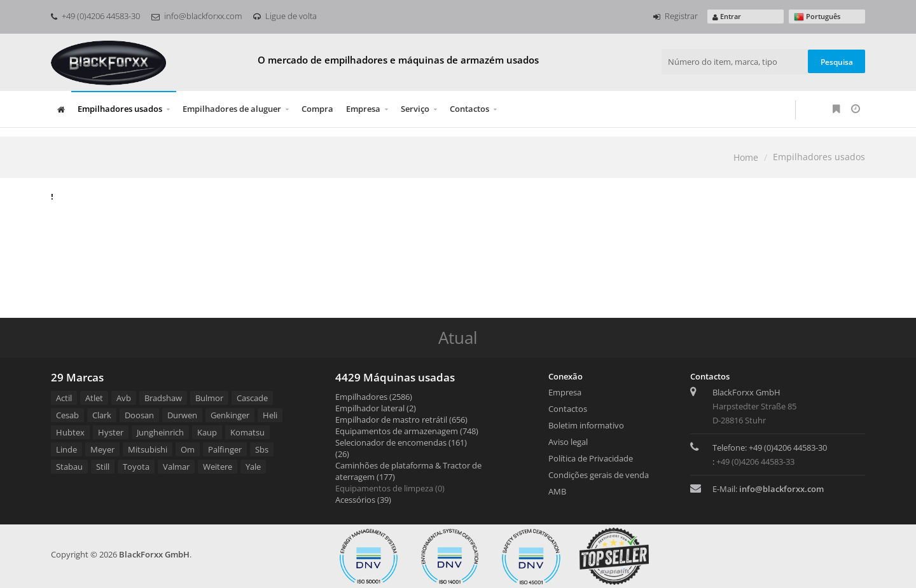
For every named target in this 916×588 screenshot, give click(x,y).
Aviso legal (568, 442)
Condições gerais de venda (599, 475)
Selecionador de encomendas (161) (401, 442)
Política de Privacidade (591, 458)
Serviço (415, 109)
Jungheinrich (160, 432)
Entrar (727, 16)
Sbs (262, 449)
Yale (253, 467)
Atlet (94, 398)
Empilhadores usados (120, 109)
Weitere (218, 467)
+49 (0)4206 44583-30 (95, 16)
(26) (342, 454)
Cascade (252, 398)
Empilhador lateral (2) (376, 408)
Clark (102, 415)
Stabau (69, 467)
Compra (317, 109)
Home (746, 157)
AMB (557, 491)
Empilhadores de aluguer (232, 109)
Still (103, 467)
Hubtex (70, 432)
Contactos (469, 109)
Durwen (182, 415)
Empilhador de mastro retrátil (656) (401, 420)
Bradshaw (163, 398)
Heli (270, 415)
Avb (124, 398)
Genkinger (230, 415)
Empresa (363, 109)
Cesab (67, 415)
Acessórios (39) (363, 500)
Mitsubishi (148, 449)
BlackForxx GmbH (154, 554)
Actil (64, 398)
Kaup (207, 432)
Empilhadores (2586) (374, 397)
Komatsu (247, 432)
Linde (66, 449)
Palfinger (225, 449)
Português (817, 17)
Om (188, 449)
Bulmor (209, 398)
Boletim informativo (586, 425)
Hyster (111, 432)
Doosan (139, 415)
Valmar (176, 467)
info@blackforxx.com (197, 16)
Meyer (102, 449)
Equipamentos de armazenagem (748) (407, 431)
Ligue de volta (285, 16)
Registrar (676, 16)
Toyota (136, 467)
